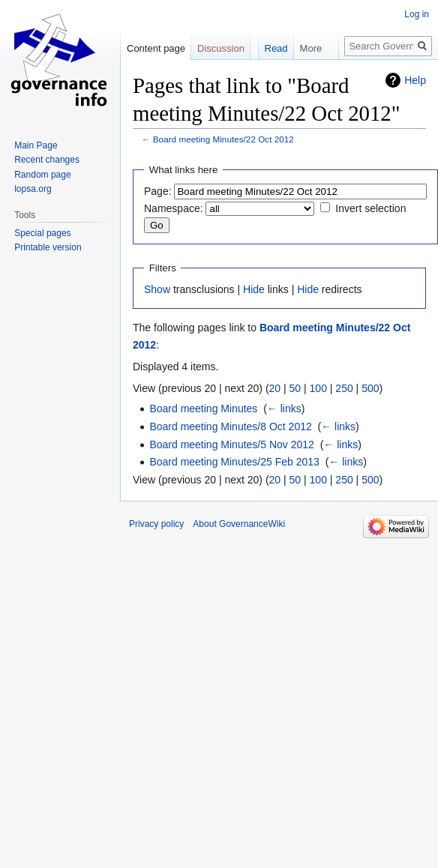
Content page (156, 48)
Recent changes (47, 160)
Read (265, 78)
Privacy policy (156, 524)
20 (275, 388)
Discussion (221, 48)
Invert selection (370, 208)
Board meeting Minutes (203, 409)
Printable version (48, 247)
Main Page (36, 145)
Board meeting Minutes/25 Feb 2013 (234, 462)
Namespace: (174, 208)
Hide (254, 289)
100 (318, 388)
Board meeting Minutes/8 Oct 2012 (230, 427)
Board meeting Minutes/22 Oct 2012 (223, 139)
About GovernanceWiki (239, 524)
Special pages (42, 233)
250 (344, 388)
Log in (417, 14)
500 (370, 388)
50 (295, 388)
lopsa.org (33, 189)
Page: (158, 191)
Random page (42, 175)
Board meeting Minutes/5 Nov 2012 (231, 444)
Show (157, 289)
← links (284, 409)
